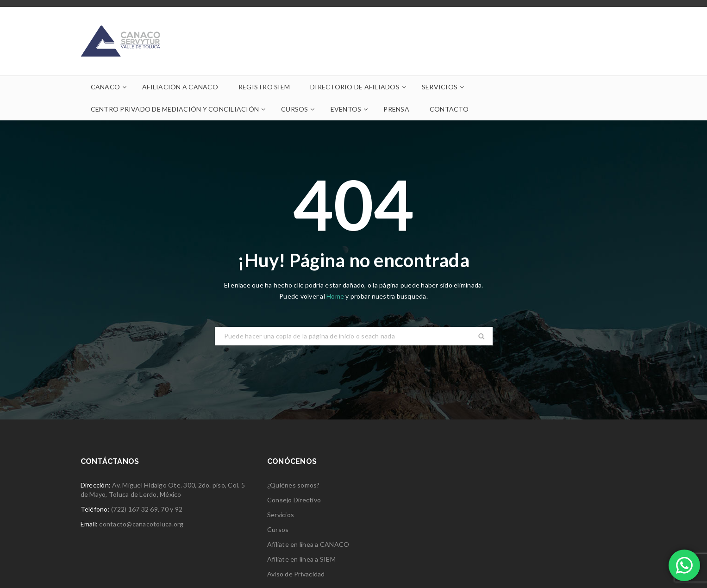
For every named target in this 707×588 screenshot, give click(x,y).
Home (336, 296)
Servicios (281, 515)
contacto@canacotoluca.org (141, 524)
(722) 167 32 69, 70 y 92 (147, 509)
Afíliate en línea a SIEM (301, 559)
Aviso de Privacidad (296, 574)
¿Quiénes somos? (294, 485)
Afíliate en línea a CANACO (308, 544)
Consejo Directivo (294, 500)
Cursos (278, 529)
